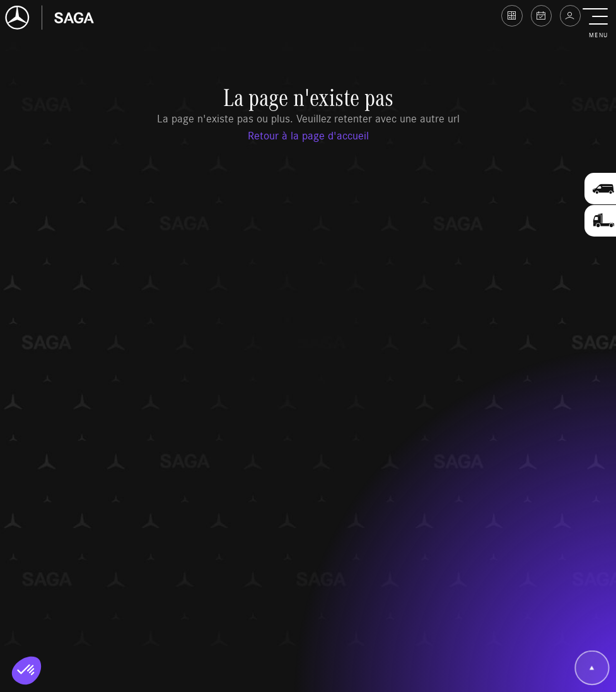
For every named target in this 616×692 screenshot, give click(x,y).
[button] (598, 24)
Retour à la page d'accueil (308, 135)
